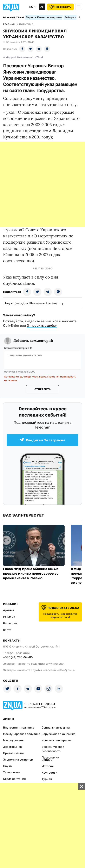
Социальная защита (56, 728)
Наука (7, 766)
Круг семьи (50, 773)
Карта (7, 630)
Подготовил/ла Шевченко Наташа (31, 303)
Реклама (9, 617)
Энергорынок (12, 747)
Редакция (10, 623)
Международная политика (22, 734)
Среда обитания (14, 779)
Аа (42, 7)
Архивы (8, 610)
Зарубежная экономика (59, 734)
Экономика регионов (18, 760)
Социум (47, 760)
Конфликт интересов (57, 740)
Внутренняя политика (19, 728)
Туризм (47, 779)
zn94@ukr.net (55, 664)
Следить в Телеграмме (42, 440)
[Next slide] (79, 17)
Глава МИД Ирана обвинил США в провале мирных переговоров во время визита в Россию (31, 573)
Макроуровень (13, 740)
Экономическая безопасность (53, 749)
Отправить (42, 389)
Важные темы (14, 18)
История (48, 766)
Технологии (11, 772)
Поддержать (60, 7)
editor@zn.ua (66, 670)
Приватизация (13, 753)
